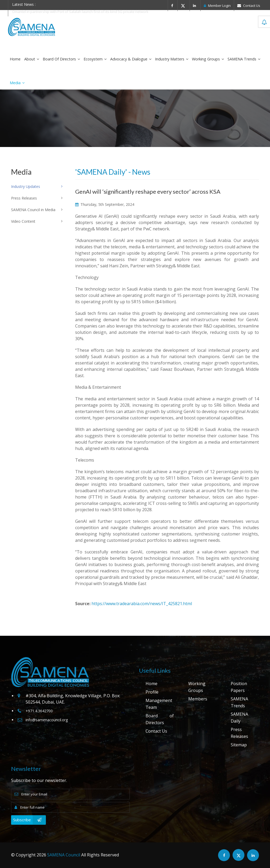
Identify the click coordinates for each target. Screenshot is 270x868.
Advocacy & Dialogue (131, 59)
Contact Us (249, 6)
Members (198, 699)
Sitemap (239, 745)
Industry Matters (172, 59)
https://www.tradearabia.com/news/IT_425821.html (142, 604)
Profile (152, 692)
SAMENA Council (64, 855)
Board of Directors (61, 59)
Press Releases (239, 733)
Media (17, 83)
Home (15, 59)
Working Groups (208, 59)
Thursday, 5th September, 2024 (105, 204)
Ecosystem (95, 59)
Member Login (217, 6)
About (32, 59)
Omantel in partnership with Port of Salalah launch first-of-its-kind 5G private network (80, 12)
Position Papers (239, 687)
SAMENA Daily (239, 718)
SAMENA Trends (244, 59)
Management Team (159, 704)
